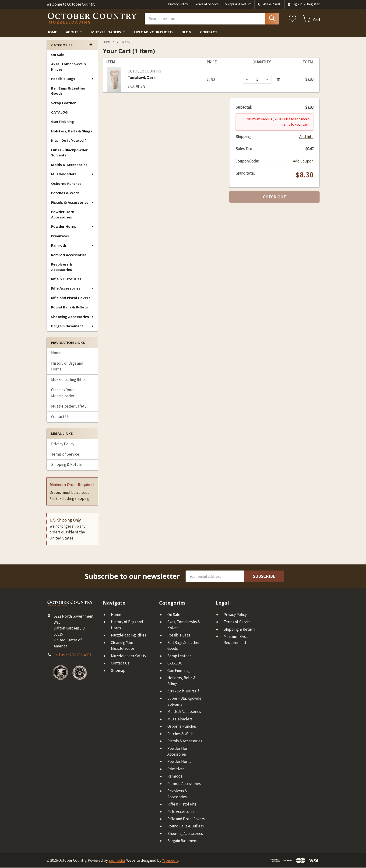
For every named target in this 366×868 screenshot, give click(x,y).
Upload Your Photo (153, 33)
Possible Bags (72, 79)
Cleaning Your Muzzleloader (63, 394)
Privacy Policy (178, 4)
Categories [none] (62, 45)
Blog (186, 33)
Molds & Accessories (69, 165)
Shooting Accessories (72, 317)
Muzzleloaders (108, 33)
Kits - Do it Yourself (69, 141)
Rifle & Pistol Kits (66, 280)
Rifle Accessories (72, 289)
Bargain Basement (72, 327)
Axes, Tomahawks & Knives (69, 67)
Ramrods (72, 246)
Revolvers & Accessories (62, 268)
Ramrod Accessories (69, 256)
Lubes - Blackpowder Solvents (69, 153)
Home (52, 33)
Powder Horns (72, 227)
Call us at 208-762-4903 (72, 656)
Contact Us (60, 417)
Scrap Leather (63, 104)
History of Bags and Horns (67, 367)
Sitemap (118, 671)
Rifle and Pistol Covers (71, 298)
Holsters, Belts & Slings (72, 132)
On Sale (58, 55)
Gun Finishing (63, 122)
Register (313, 4)
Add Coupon (303, 162)
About (74, 33)
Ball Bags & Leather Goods (68, 92)
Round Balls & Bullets (70, 308)
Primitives (60, 237)
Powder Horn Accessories (63, 215)
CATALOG (59, 113)
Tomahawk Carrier (143, 78)
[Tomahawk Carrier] (257, 80)
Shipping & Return (238, 4)
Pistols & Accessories (72, 203)
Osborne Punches (66, 184)
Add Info (306, 137)
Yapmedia (117, 861)
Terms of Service (206, 4)
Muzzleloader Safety (69, 407)
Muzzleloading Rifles (69, 380)
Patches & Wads (65, 194)
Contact (209, 33)
